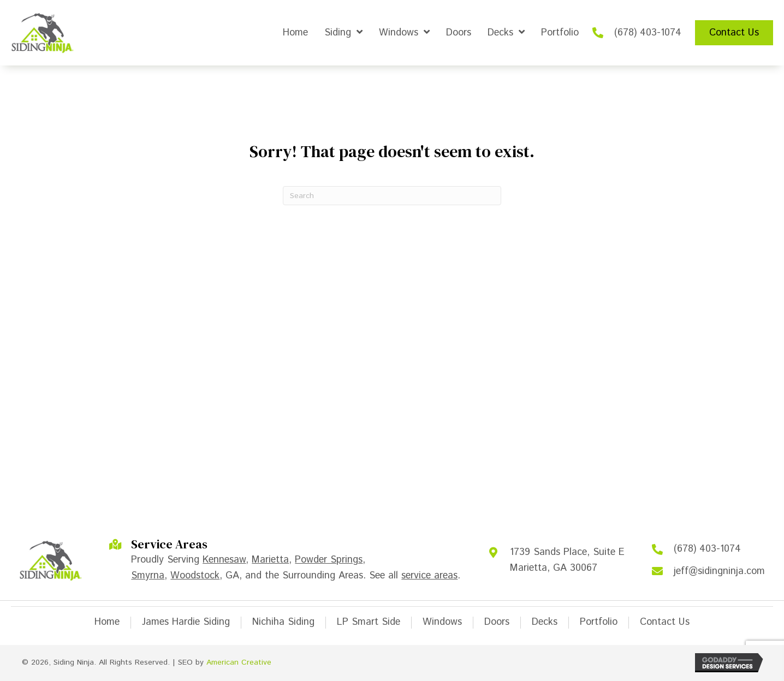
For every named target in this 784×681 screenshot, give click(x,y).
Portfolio (599, 623)
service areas (429, 576)
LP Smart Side (369, 623)
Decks (545, 623)
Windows (442, 623)
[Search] (392, 196)
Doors (497, 623)
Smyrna (148, 576)
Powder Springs (329, 560)
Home (107, 623)
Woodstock (195, 576)
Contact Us (665, 623)
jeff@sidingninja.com (719, 571)
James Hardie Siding (186, 623)
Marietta (270, 560)
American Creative (239, 662)
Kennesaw (224, 560)
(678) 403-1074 (648, 33)
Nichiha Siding (283, 623)
